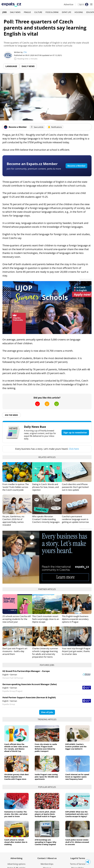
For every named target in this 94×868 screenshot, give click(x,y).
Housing (79, 12)
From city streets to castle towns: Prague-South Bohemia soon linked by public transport (46, 748)
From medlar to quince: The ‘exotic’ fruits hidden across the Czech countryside (16, 487)
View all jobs (47, 712)
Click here (74, 449)
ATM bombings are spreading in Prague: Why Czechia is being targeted (46, 842)
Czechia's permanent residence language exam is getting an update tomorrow (75, 519)
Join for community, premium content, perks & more (34, 169)
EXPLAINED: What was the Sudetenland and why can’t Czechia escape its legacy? (77, 814)
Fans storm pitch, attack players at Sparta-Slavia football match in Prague (45, 814)
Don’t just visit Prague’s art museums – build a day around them (15, 651)
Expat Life (67, 12)
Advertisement (86, 279)
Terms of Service (78, 864)
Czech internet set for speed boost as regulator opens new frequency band (77, 777)
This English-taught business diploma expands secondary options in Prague (75, 619)
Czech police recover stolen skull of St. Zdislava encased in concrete (77, 842)
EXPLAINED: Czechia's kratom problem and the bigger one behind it (76, 747)
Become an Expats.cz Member (32, 164)
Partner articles (47, 589)
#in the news (11, 415)
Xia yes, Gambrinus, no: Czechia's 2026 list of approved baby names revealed (13, 521)
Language (11, 66)
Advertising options (16, 864)
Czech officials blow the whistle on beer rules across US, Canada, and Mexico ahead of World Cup (16, 748)
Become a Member (76, 166)
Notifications (55, 127)
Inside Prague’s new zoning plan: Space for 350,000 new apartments (46, 777)
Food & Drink (52, 12)
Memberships (47, 864)
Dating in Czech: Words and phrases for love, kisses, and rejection (45, 487)
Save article (37, 127)
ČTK (25, 52)
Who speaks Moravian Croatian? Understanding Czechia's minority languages (46, 519)
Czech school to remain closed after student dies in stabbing (16, 842)
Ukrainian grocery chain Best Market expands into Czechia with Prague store (16, 777)
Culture (38, 12)
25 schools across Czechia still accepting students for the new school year (17, 619)
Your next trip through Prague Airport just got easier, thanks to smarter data (76, 651)
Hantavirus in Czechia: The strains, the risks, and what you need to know (16, 814)
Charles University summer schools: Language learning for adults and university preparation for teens (45, 653)
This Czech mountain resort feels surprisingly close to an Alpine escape (46, 619)
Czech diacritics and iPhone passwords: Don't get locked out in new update (75, 487)
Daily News (15, 12)
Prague (27, 12)
